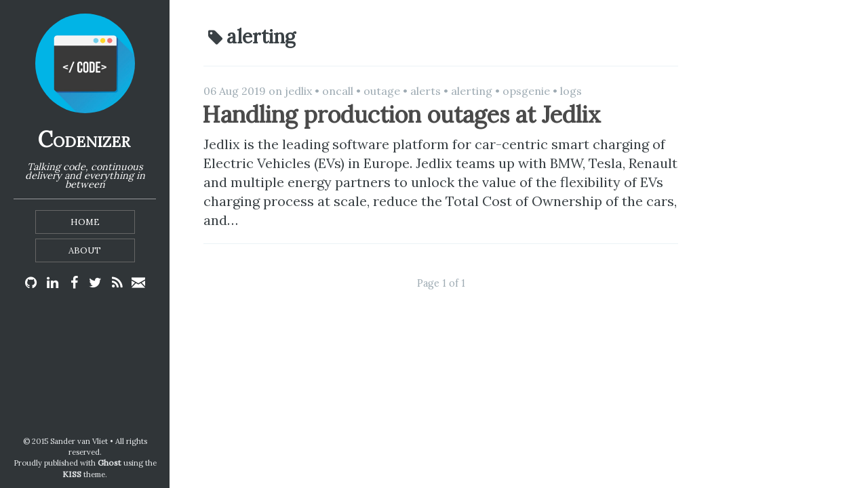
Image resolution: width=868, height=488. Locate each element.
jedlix (298, 91)
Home (85, 222)
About (85, 250)
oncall (338, 91)
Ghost (110, 463)
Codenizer (84, 139)
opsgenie (526, 91)
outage (382, 91)
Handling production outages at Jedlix (401, 114)
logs (571, 91)
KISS (72, 474)
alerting (472, 91)
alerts (426, 91)
